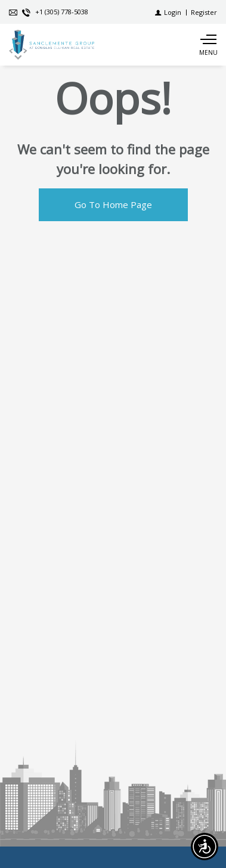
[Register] (204, 12)
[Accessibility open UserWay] (205, 847)
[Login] (168, 12)
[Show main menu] (208, 45)
